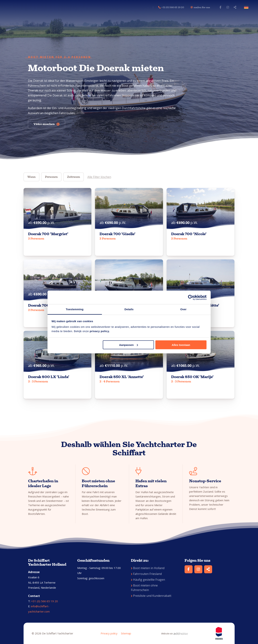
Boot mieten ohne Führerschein (144, 588)
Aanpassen (129, 345)
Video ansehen (47, 124)
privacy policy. (100, 331)
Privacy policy (109, 633)
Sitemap (126, 633)
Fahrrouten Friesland (146, 574)
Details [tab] (129, 309)
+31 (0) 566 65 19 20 (45, 601)
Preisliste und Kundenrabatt (151, 596)
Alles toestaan (181, 345)
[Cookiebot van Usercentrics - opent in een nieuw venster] (191, 297)
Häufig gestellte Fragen (148, 580)
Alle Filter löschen (99, 177)
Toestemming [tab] (75, 309)
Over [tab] (183, 309)
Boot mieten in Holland (148, 568)
